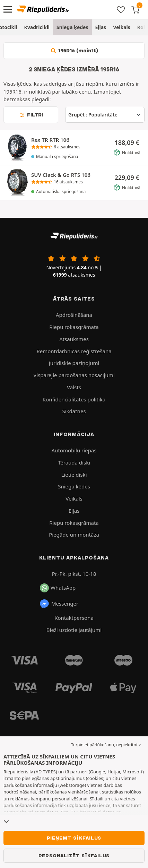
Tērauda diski (74, 462)
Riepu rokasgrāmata (74, 327)
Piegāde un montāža (74, 535)
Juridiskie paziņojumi (74, 363)
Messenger (59, 604)
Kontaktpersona (74, 618)
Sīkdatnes (74, 411)
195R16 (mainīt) (74, 51)
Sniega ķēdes (72, 27)
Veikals (122, 27)
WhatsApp (58, 588)
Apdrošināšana (74, 315)
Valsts (74, 387)
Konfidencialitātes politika (74, 399)
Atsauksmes (74, 339)
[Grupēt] (105, 115)
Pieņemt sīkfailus (74, 838)
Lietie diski (74, 475)
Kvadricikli (37, 27)
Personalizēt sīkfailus (74, 856)
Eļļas (101, 27)
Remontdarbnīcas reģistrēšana (74, 351)
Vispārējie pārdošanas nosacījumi (74, 375)
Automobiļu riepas (74, 450)
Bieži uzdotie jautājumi (74, 630)
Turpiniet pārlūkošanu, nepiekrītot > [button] (106, 745)
